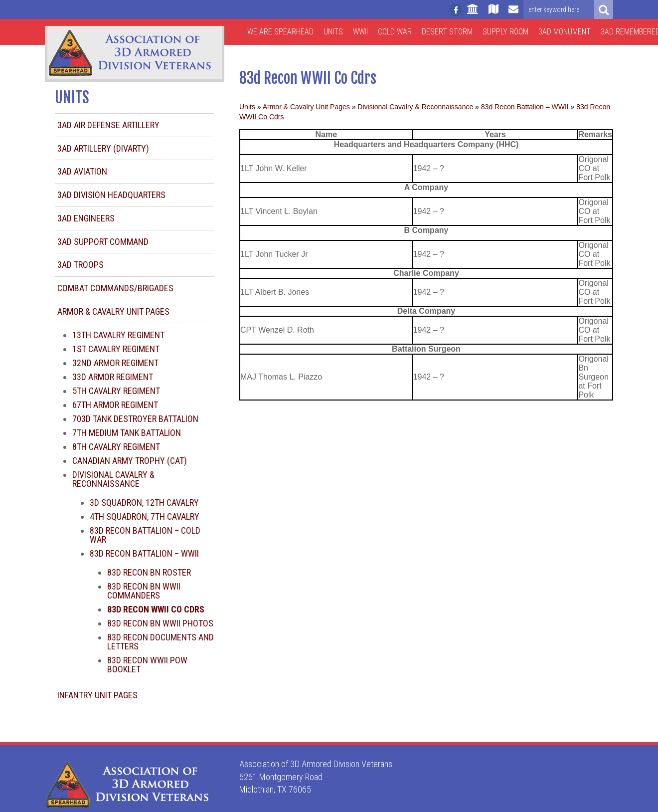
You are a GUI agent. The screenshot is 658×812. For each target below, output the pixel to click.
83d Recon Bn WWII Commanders (144, 591)
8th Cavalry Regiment (116, 447)
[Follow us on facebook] (456, 10)
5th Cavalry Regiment (116, 391)
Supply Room (505, 32)
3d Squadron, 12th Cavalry (144, 503)
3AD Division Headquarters (111, 195)
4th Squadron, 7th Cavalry (145, 516)
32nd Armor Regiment (115, 363)
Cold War (395, 32)
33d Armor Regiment (113, 377)
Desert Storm (447, 32)
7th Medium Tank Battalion (127, 433)
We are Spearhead (280, 32)
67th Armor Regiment (115, 405)
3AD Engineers (86, 218)
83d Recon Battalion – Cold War (145, 535)
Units (333, 32)
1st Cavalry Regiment (116, 349)
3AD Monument (565, 32)
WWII (360, 32)
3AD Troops (81, 265)
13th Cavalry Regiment (118, 335)
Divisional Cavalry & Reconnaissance (113, 479)
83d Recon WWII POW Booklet (147, 665)
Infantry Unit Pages (97, 695)
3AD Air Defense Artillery (108, 125)
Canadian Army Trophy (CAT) (130, 461)
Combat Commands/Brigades (115, 288)
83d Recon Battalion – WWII (144, 553)
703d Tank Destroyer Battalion (135, 419)
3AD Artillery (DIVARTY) (103, 148)
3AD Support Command (103, 242)
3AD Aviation (82, 171)
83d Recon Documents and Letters (161, 642)
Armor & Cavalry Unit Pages (113, 311)
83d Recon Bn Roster (149, 572)
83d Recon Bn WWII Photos (160, 623)
